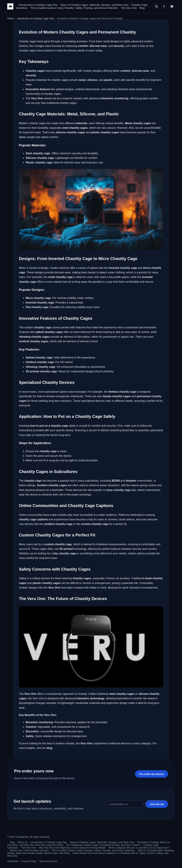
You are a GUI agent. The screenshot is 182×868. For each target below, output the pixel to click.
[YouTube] (172, 6)
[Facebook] (164, 6)
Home (10, 18)
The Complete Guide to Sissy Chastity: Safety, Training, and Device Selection (74, 8)
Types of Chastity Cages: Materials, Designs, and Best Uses (94, 5)
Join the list (157, 804)
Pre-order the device (152, 774)
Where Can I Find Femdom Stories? (29, 850)
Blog (142, 8)
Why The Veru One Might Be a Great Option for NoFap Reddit (72, 848)
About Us (23, 842)
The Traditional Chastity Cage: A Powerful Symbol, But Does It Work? (103, 845)
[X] (156, 6)
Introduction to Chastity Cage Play (38, 5)
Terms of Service (48, 861)
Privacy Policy (29, 861)
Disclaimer (13, 861)
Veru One (30, 694)
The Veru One (129, 8)
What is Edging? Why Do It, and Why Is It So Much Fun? (139, 848)
